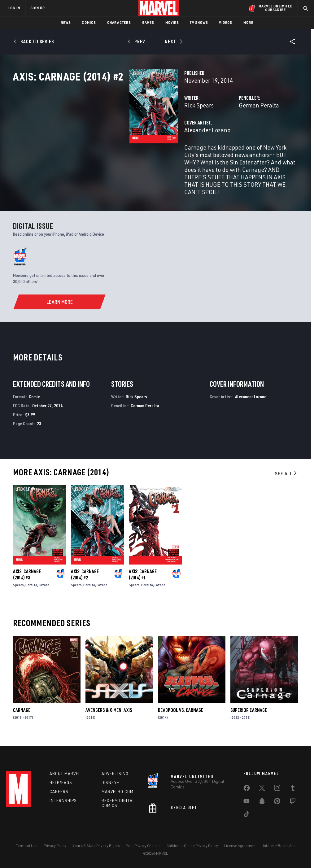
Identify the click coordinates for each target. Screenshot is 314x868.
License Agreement (240, 846)
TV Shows (199, 22)
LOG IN (14, 8)
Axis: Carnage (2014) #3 (27, 579)
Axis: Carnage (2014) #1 (143, 579)
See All (286, 478)
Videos (225, 22)
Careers (59, 792)
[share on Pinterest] (277, 802)
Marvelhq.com (118, 792)
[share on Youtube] (246, 802)
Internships (63, 800)
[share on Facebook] (247, 789)
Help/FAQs (61, 783)
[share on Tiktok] (246, 815)
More (249, 22)
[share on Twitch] (293, 802)
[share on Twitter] (262, 789)
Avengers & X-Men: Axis (109, 715)
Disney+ (110, 783)
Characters (119, 22)
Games (148, 22)
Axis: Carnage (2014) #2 (85, 579)
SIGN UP (37, 8)
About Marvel (65, 774)
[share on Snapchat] (262, 802)
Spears (18, 590)
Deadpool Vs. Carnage (181, 715)
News (66, 22)
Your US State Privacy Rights (96, 846)
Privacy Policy (55, 846)
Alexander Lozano (126, 157)
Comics (89, 22)
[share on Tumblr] (293, 789)
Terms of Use (27, 846)
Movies (172, 22)
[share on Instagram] (277, 789)
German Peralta (218, 132)
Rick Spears (118, 132)
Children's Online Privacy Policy (192, 846)
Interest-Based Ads (279, 846)
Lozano (44, 590)
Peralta (31, 590)
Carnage (22, 715)
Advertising (115, 774)
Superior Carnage (249, 715)
